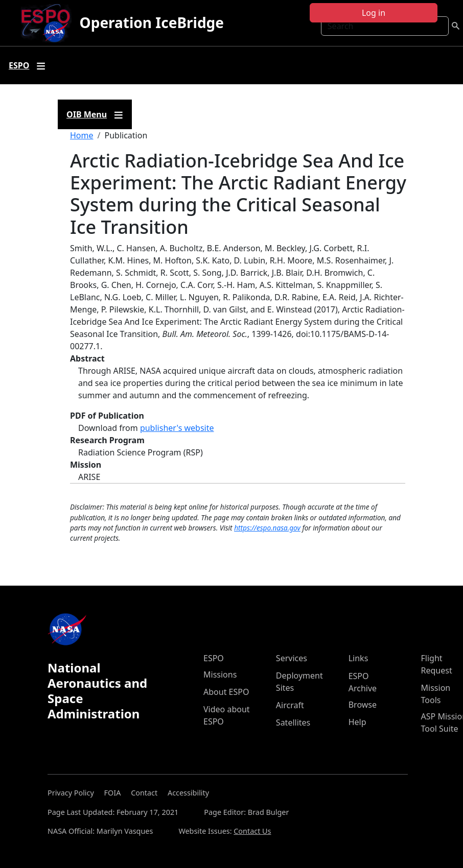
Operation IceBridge (152, 22)
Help (357, 722)
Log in (374, 13)
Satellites (293, 722)
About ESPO (226, 692)
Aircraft (290, 705)
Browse (363, 705)
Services (292, 658)
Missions (220, 674)
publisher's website (177, 428)
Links (358, 658)
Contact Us (252, 831)
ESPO (214, 658)
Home (82, 135)
